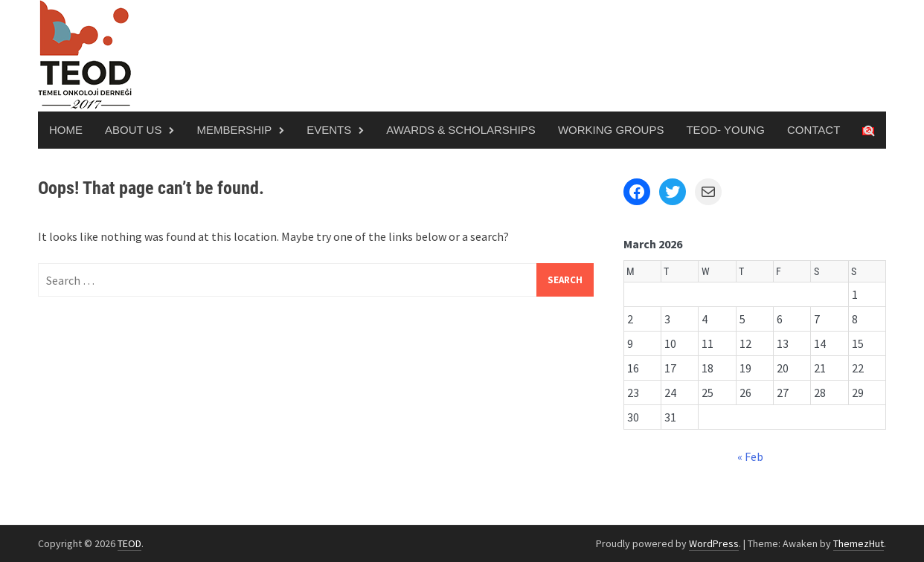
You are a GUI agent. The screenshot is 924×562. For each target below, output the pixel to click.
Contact (814, 130)
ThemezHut (859, 543)
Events (329, 130)
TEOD (129, 543)
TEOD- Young (725, 130)
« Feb (750, 456)
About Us (133, 130)
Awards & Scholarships (461, 130)
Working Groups (611, 130)
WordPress (714, 543)
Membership (234, 130)
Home (66, 130)
